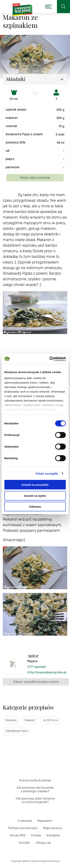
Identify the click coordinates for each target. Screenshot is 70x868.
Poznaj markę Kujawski (35, 780)
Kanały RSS (18, 835)
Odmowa (35, 507)
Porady (36, 835)
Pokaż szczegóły (47, 473)
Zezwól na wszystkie (35, 485)
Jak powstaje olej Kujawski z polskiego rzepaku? (35, 789)
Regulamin (45, 821)
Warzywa (11, 720)
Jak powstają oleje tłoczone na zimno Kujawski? (35, 800)
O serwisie (25, 821)
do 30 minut (51, 720)
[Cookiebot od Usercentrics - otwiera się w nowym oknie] (50, 359)
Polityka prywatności (23, 828)
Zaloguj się (43, 843)
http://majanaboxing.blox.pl (47, 672)
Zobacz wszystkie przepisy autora (36, 682)
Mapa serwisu (53, 828)
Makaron (30, 720)
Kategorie (53, 835)
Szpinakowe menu (17, 731)
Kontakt (25, 843)
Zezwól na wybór (35, 496)
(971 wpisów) (36, 667)
